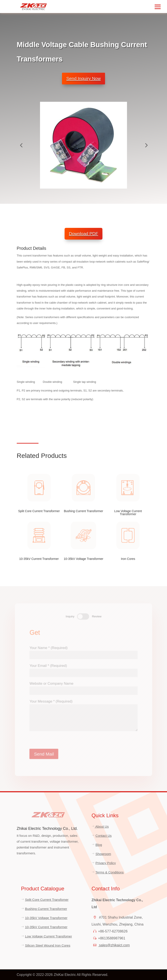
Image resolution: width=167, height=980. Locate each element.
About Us (102, 826)
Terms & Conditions (110, 872)
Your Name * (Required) (83, 651)
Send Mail (43, 755)
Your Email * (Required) (83, 669)
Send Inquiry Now (83, 79)
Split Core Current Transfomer (47, 900)
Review (97, 615)
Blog (99, 845)
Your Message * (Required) (83, 716)
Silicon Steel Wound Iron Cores (48, 945)
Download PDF (84, 234)
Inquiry (70, 615)
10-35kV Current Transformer (46, 927)
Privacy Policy (106, 863)
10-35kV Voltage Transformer (46, 918)
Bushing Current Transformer (46, 909)
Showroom (103, 854)
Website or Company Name (83, 687)
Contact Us (104, 836)
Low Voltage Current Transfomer (48, 936)
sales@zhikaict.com (114, 945)
